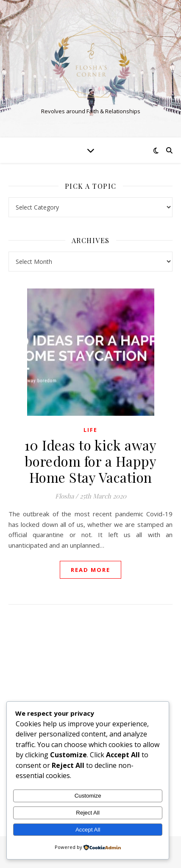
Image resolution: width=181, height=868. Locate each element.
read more (90, 570)
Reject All (88, 813)
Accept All (88, 830)
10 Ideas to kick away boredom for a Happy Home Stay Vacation (91, 461)
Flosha (64, 496)
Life (90, 430)
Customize (88, 796)
